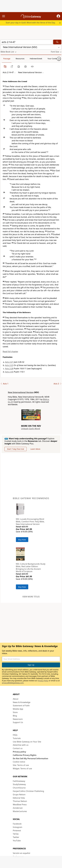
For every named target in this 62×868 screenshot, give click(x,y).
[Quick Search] (27, 42)
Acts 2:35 (9, 372)
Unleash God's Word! (31, 429)
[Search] (57, 42)
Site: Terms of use (21, 765)
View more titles (31, 597)
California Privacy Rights (25, 755)
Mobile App (18, 709)
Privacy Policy (43, 681)
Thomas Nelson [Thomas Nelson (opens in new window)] (20, 801)
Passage (7, 59)
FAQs (15, 735)
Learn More (35, 449)
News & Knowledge (22, 702)
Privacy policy (19, 752)
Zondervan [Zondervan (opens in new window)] (18, 808)
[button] (58, 16)
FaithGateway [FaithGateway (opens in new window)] (19, 781)
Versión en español (22, 853)
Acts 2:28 (9, 369)
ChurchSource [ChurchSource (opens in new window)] (19, 788)
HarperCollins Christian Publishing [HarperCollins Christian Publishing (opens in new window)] (28, 791)
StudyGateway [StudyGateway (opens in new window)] (19, 784)
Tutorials (17, 738)
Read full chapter (10, 352)
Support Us (18, 722)
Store (15, 712)
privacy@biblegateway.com (13, 683)
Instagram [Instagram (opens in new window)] (18, 827)
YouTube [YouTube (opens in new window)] (17, 841)
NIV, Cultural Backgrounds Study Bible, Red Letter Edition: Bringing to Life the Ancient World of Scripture (31, 568)
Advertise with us (21, 745)
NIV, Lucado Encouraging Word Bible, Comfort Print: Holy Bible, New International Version (30, 522)
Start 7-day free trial (16, 449)
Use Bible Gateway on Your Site (27, 742)
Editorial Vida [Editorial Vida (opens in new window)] (19, 798)
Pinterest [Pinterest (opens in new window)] (17, 831)
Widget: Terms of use (22, 769)
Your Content (53, 59)
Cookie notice (19, 762)
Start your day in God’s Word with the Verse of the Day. (31, 23)
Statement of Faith (21, 706)
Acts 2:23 (9, 365)
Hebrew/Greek (36, 59)
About (16, 699)
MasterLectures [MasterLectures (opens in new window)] (20, 811)
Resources (20, 59)
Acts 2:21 (9, 362)
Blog (15, 716)
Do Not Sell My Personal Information (31, 758)
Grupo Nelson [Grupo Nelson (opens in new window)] (19, 795)
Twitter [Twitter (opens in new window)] (16, 837)
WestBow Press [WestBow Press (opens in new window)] (20, 805)
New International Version (21, 392)
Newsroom (18, 719)
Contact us (18, 748)
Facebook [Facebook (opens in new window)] (17, 824)
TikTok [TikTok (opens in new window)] (16, 834)
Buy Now (22, 540)
